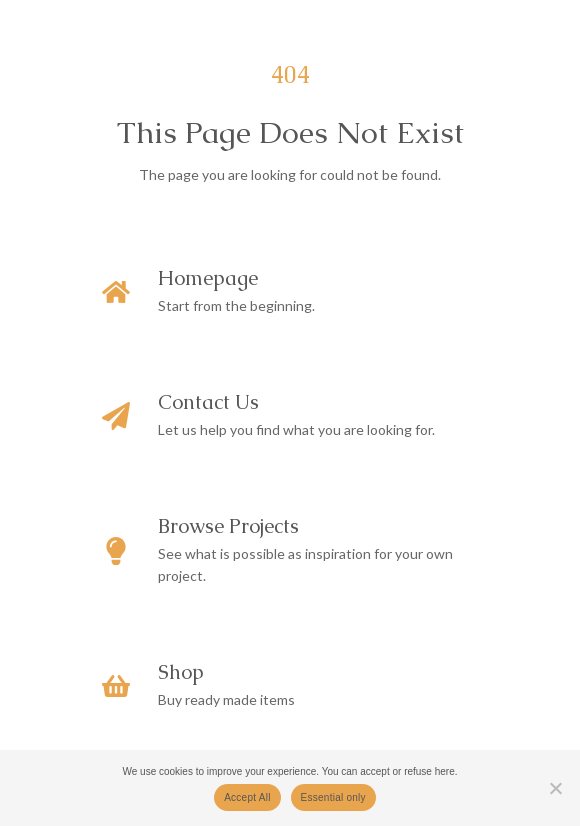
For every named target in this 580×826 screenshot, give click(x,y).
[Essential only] (555, 788)
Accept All (247, 797)
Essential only (333, 797)
